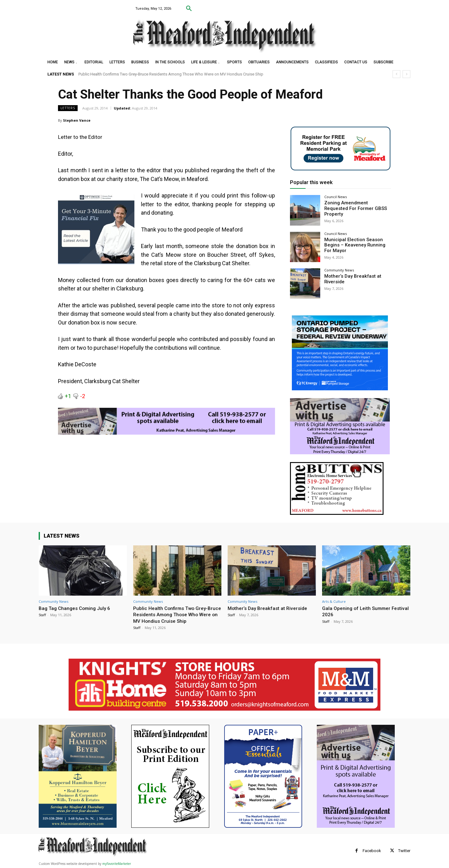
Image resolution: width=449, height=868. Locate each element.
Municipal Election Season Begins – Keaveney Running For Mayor (357, 245)
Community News (339, 270)
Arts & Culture (334, 601)
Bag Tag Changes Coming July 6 (77, 608)
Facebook (372, 851)
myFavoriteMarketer (117, 864)
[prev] (396, 74)
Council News (336, 197)
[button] (189, 9)
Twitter (404, 851)
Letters (68, 108)
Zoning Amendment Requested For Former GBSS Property (356, 205)
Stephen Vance (77, 120)
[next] (406, 74)
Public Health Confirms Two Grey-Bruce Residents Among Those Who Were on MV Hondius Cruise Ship (171, 74)
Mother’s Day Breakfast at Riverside (270, 608)
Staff (42, 615)
